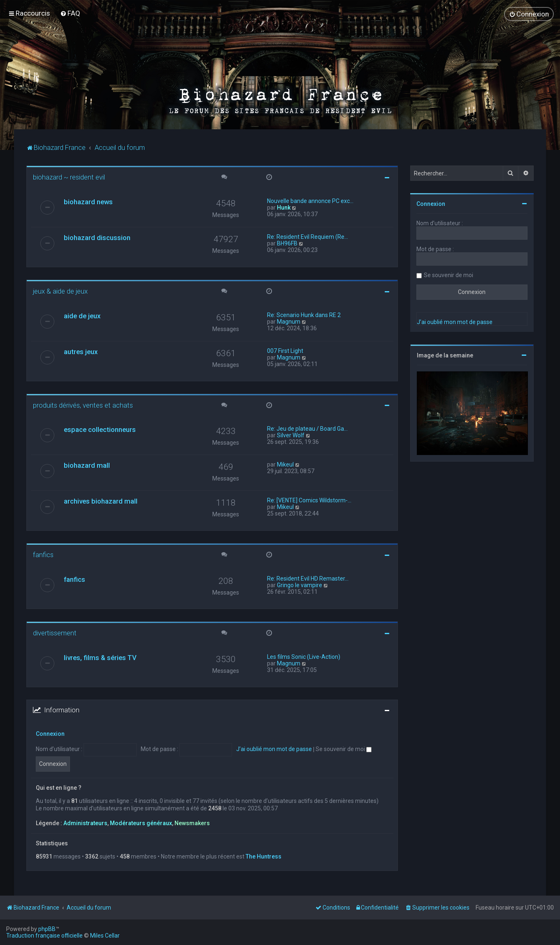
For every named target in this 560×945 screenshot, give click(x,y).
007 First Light (285, 351)
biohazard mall (87, 465)
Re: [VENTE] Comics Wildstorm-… (309, 500)
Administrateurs (85, 823)
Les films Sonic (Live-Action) (304, 657)
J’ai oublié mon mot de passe (274, 749)
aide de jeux (82, 316)
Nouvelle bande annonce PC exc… (310, 201)
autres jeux (81, 352)
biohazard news (88, 202)
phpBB (47, 929)
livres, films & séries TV (100, 658)
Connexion (50, 734)
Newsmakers (192, 823)
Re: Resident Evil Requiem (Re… (308, 237)
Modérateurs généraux (141, 823)
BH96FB (287, 243)
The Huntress (264, 856)
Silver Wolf (291, 435)
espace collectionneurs (100, 429)
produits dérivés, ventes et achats (83, 405)
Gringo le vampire (300, 585)
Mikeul (285, 464)
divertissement (55, 633)
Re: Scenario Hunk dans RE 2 (304, 315)
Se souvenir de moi (344, 749)
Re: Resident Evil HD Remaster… (308, 579)
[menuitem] (70, 13)
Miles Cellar (105, 936)
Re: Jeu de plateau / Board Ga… (307, 429)
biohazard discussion (97, 238)
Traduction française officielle (44, 936)
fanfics (43, 555)
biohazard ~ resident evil (69, 177)
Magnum (289, 322)
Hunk (284, 208)
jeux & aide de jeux (60, 291)
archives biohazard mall (101, 501)
